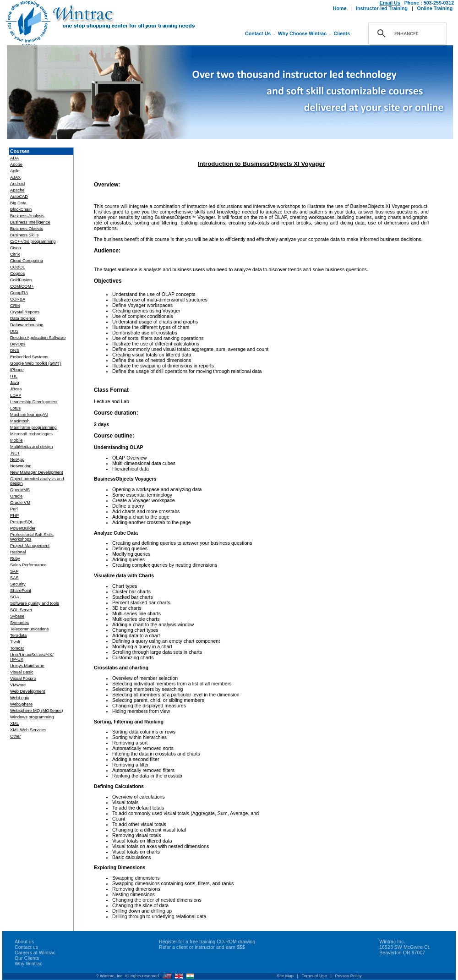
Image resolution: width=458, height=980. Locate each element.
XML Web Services (28, 730)
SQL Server (21, 610)
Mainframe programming (33, 427)
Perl (14, 509)
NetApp (17, 460)
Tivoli (15, 642)
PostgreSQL (22, 522)
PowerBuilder (23, 528)
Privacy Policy (349, 976)
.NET (15, 453)
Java (15, 383)
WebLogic (19, 698)
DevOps (18, 344)
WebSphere (21, 704)
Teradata (18, 635)
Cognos (17, 274)
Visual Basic (22, 672)
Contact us (26, 947)
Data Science (23, 318)
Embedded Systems (29, 357)
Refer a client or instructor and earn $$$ (202, 947)
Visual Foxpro (23, 679)
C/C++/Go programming (33, 241)
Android (17, 184)
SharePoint (21, 591)
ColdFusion (21, 280)
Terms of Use (314, 976)
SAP (14, 571)
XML (14, 723)
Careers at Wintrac (35, 953)
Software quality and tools (35, 603)
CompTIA (19, 293)
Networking (21, 466)
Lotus (15, 408)
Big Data (18, 203)
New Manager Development (37, 472)
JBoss (16, 389)
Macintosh (20, 421)
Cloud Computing (27, 261)
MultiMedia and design (31, 447)
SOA (15, 597)
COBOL (18, 267)
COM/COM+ (22, 286)
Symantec (19, 623)
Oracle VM (20, 503)
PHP (14, 515)
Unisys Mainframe (27, 666)
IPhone (17, 370)
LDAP (16, 395)
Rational (18, 552)
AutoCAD (19, 197)
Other (15, 736)
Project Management (30, 546)
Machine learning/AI (29, 415)
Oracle (16, 496)
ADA (14, 158)
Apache (17, 190)
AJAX (15, 177)
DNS (15, 350)
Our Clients (27, 958)
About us (24, 942)
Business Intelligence (30, 222)
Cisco (15, 248)
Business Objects (27, 229)
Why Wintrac (28, 964)
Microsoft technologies (31, 434)
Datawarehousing (27, 325)
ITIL (14, 376)
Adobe (16, 164)
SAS (14, 578)
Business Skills (24, 235)
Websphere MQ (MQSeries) (36, 711)
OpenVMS (20, 490)
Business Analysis (27, 216)
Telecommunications (30, 629)
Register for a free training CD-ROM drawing (207, 942)
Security (18, 584)
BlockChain (21, 209)
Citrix (15, 254)
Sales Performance (28, 565)
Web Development (28, 691)
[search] (406, 33)
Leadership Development (34, 402)
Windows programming (32, 717)
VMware (18, 685)
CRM (15, 306)
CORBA (18, 299)
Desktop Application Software (38, 338)
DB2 (14, 331)
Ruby (15, 558)
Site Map (285, 976)
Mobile (16, 440)
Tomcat (17, 648)
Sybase (17, 616)
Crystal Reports (25, 312)
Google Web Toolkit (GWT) (35, 363)
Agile (15, 171)
